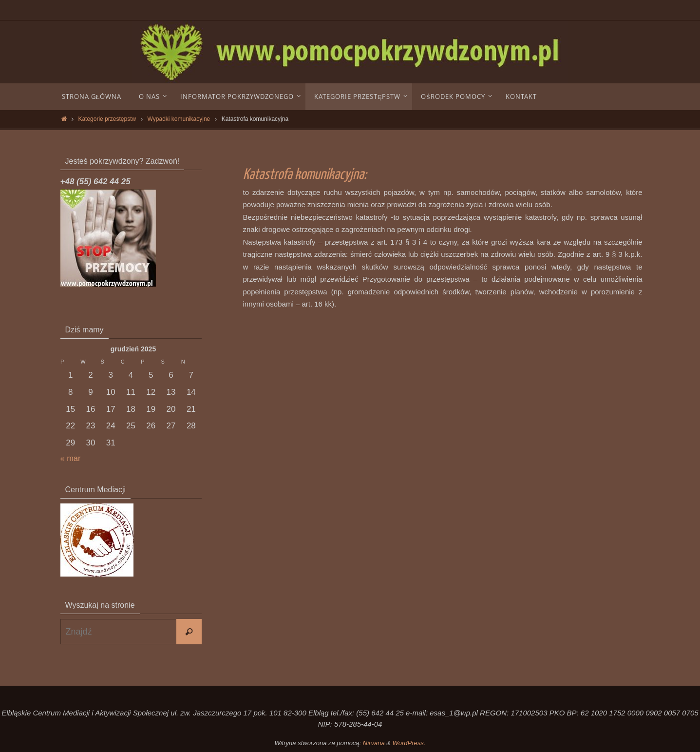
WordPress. (409, 743)
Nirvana (374, 743)
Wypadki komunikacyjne (179, 119)
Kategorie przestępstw (107, 119)
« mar (71, 458)
